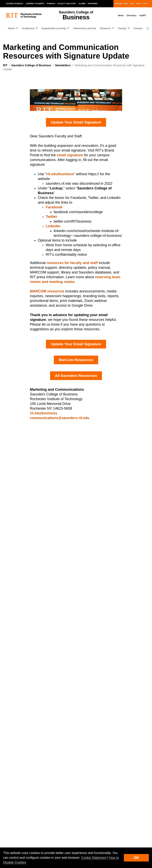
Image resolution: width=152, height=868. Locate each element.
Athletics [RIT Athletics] (85, 754)
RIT (5, 65)
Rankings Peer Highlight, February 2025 (114, 527)
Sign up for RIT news (61, 792)
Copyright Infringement (92, 846)
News (121, 15)
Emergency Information (16, 846)
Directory (132, 15)
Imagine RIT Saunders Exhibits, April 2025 (35, 576)
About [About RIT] (7, 738)
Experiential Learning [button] (54, 28)
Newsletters (63, 65)
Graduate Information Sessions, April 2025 (116, 478)
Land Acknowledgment (16, 836)
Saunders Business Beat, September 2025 (35, 527)
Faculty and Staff (67, 4)
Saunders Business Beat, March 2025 (31, 568)
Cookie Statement (94, 858)
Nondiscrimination (89, 841)
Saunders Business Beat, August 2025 (32, 519)
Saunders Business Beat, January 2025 (113, 547)
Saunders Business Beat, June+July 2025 (34, 511)
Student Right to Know (92, 836)
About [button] (11, 28)
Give (145, 4)
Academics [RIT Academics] (10, 746)
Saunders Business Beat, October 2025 (33, 535)
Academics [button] (28, 28)
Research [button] (105, 28)
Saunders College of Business (31, 65)
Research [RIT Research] (85, 738)
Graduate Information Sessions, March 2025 (117, 494)
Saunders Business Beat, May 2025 (30, 486)
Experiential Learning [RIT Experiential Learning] (17, 754)
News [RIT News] (83, 762)
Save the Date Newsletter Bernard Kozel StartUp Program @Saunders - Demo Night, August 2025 (36, 498)
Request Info (122, 4)
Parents (51, 4)
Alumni (82, 4)
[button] (148, 29)
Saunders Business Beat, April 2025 (30, 478)
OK (136, 858)
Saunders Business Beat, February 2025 (114, 486)
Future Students (15, 4)
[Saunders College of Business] (30, 620)
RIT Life (84, 746)
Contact (138, 28)
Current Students (35, 4)
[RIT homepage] (24, 15)
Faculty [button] (122, 28)
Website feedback (20, 792)
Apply (139, 4)
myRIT (143, 15)
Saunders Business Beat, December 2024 (115, 580)
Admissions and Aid (84, 28)
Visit (132, 4)
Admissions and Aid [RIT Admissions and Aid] (16, 762)
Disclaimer (9, 841)
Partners (93, 4)
